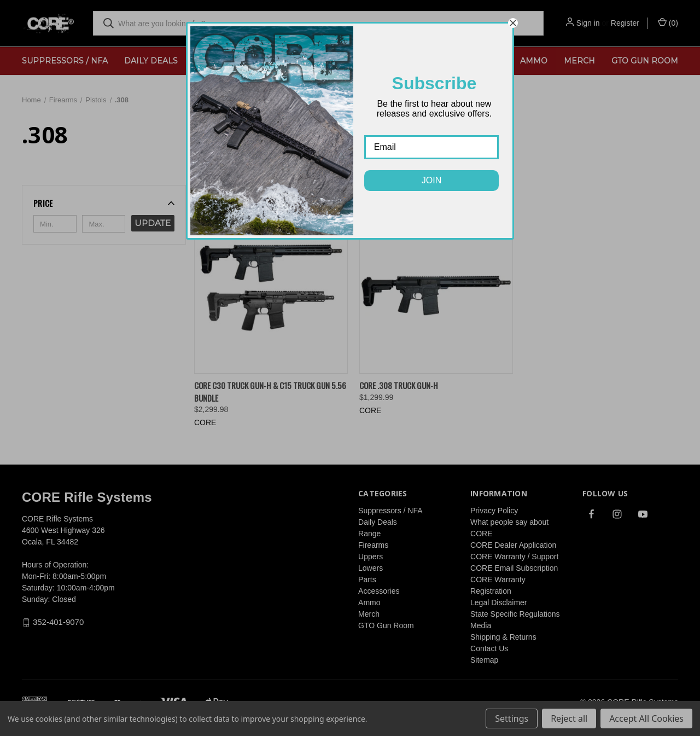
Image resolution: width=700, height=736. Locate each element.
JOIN (431, 180)
